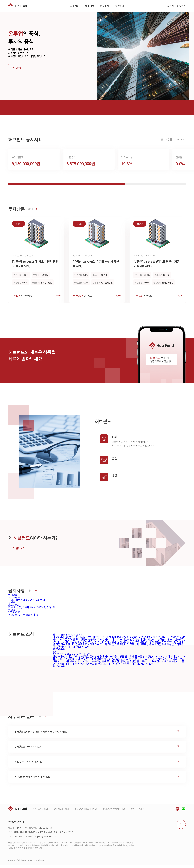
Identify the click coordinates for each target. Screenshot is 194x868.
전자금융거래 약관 (139, 812)
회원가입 (181, 6)
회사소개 (104, 6)
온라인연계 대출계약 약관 (86, 812)
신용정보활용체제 (62, 812)
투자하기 (75, 6)
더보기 (33, 213)
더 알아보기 (19, 552)
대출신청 (90, 6)
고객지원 (119, 6)
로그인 (171, 6)
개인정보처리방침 (40, 812)
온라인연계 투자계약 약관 (114, 812)
